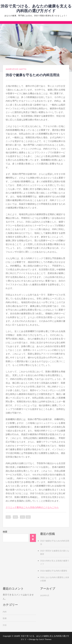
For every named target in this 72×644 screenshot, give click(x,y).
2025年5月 (45, 596)
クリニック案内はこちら (18, 507)
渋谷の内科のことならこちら (44, 507)
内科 (8, 517)
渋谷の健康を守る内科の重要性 (54, 571)
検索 (5, 532)
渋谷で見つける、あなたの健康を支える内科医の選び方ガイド (36, 9)
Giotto (23, 69)
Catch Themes (45, 639)
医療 (15, 517)
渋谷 (22, 517)
